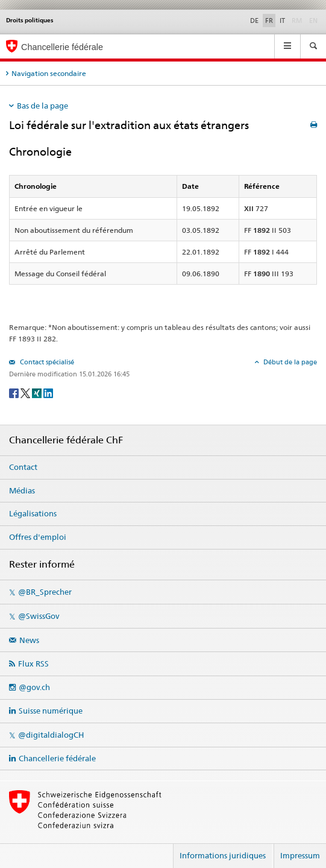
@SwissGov (39, 616)
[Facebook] (15, 392)
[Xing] (38, 392)
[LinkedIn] (48, 392)
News (29, 640)
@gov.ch (34, 687)
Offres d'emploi (38, 537)
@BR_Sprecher (45, 592)
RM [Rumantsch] (297, 21)
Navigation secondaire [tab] (49, 73)
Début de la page (289, 362)
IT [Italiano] (282, 21)
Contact (23, 467)
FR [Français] (269, 21)
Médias (22, 490)
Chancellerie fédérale (57, 758)
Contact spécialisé (46, 362)
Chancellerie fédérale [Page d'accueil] (62, 47)
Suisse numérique (51, 711)
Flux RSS (33, 664)
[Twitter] (26, 392)
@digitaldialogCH (51, 735)
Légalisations (33, 513)
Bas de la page (42, 106)
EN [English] (313, 21)
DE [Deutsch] (254, 21)
